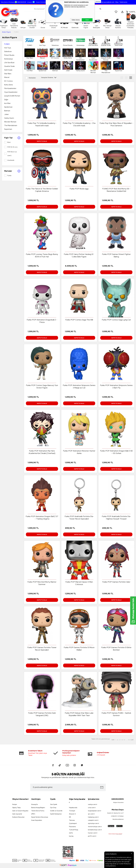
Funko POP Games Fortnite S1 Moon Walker (79, 649)
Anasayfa (35, 804)
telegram (31, 2)
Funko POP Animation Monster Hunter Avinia (79, 452)
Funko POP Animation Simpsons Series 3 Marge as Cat (79, 386)
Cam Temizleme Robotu (15, 23)
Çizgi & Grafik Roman (12, 96)
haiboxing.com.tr (93, 817)
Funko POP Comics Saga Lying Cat (116, 320)
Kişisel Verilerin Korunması (40, 817)
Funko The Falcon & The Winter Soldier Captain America (42, 190)
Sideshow (8, 51)
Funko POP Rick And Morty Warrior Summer (42, 583)
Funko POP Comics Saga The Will (79, 320)
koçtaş (71, 836)
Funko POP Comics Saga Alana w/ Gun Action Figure (42, 386)
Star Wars (8, 74)
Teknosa (72, 820)
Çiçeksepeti (73, 823)
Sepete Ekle (42, 141)
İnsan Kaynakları (37, 820)
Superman (8, 129)
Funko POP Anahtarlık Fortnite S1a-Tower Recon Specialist (79, 518)
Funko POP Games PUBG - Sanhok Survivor (116, 714)
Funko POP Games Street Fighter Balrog (116, 255)
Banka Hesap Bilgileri (38, 808)
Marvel (7, 77)
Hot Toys (8, 48)
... (127, 740)
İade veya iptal (17, 814)
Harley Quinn (9, 118)
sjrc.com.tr (91, 814)
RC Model (69, 27)
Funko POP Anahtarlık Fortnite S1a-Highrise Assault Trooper (116, 518)
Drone (47, 23)
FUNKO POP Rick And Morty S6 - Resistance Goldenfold (116, 190)
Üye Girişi (53, 808)
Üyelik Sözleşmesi (56, 814)
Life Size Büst (9, 63)
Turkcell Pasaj (74, 830)
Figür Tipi (12, 138)
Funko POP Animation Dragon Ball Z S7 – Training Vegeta (42, 518)
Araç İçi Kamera (115, 23)
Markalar (12, 171)
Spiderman (8, 107)
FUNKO (7, 44)
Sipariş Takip (16, 808)
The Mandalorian (11, 125)
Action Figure (84, 27)
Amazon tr (72, 814)
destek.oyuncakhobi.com (107, 2)
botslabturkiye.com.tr (95, 830)
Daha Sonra (76, 20)
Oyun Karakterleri (11, 92)
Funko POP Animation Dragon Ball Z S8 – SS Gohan (116, 452)
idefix (71, 833)
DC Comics (8, 81)
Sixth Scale (8, 70)
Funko (8, 175)
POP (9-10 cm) (11, 147)
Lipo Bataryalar (92, 27)
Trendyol (72, 811)
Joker (6, 114)
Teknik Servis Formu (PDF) (38, 812)
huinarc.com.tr (93, 833)
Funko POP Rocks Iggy (79, 189)
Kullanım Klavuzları (18, 817)
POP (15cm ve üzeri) (10, 154)
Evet (87, 20)
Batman (7, 111)
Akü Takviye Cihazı (103, 23)
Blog (117, 2)
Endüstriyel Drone (60, 23)
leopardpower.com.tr (95, 811)
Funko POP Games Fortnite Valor (116, 582)
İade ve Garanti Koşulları (20, 811)
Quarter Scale (9, 66)
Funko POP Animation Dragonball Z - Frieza (42, 321)
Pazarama (72, 827)
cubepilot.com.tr (93, 820)
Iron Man (7, 103)
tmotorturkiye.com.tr (95, 827)
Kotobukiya (8, 59)
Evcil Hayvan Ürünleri (35, 23)
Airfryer (25, 23)
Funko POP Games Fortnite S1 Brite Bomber (116, 649)
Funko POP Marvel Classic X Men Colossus (79, 583)
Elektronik (77, 28)
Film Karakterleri (10, 88)
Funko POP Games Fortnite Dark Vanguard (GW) (42, 714)
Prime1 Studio (9, 55)
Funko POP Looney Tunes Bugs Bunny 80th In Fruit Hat (42, 255)
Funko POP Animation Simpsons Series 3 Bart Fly (116, 386)
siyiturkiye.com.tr (94, 823)
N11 (70, 817)
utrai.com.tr (92, 808)
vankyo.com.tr (93, 804)
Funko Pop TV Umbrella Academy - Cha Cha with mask (79, 124)
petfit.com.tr (92, 836)
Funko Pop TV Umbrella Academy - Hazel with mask (42, 124)
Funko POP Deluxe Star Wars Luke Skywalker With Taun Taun (79, 714)
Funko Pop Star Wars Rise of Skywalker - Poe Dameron (116, 124)
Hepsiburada (73, 808)
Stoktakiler (31, 78)
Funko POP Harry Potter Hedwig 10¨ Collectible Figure (79, 255)
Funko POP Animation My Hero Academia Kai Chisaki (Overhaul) (42, 452)
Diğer (6, 100)
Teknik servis (123, 2)
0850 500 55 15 (20, 2)
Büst (7, 142)
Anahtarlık (9, 160)
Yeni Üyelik (54, 804)
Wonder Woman (10, 122)
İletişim (15, 804)
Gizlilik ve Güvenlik (56, 811)
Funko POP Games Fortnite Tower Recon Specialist (42, 649)
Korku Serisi (8, 85)
